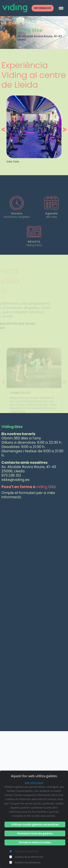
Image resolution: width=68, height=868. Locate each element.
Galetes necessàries (27, 851)
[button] (4, 130)
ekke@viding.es (15, 480)
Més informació (34, 783)
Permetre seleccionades (35, 842)
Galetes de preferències (29, 857)
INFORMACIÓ (43, 8)
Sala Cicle (13, 162)
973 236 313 (11, 475)
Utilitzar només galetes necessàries (35, 824)
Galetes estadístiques (28, 862)
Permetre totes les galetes (35, 833)
